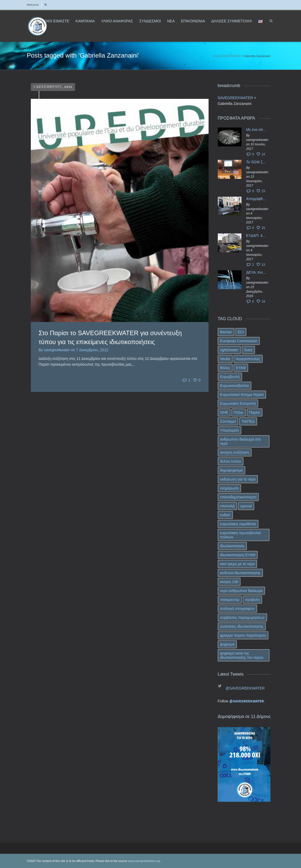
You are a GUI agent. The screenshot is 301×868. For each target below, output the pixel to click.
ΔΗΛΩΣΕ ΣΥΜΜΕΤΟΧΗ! (231, 21)
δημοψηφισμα (231, 470)
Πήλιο (239, 412)
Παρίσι (255, 412)
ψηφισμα (227, 644)
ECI (241, 332)
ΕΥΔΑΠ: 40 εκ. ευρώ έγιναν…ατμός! (257, 236)
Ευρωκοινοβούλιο (235, 386)
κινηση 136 (229, 582)
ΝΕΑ (171, 21)
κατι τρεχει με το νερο (238, 564)
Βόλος (225, 368)
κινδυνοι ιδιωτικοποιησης (240, 573)
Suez (248, 350)
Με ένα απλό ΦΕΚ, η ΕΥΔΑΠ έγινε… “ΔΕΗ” (257, 130)
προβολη (253, 600)
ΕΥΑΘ (241, 368)
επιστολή (227, 506)
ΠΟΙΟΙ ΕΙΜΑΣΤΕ (56, 21)
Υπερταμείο (230, 430)
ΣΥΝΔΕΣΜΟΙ (150, 21)
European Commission (239, 341)
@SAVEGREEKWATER (245, 688)
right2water (229, 350)
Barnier (226, 332)
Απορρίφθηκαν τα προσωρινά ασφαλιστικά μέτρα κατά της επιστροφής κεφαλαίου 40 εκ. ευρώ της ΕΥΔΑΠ (257, 199)
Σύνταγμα (228, 421)
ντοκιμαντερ (230, 600)
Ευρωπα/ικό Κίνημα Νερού (242, 395)
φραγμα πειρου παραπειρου (243, 635)
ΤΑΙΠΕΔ (248, 421)
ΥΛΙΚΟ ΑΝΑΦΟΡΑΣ (117, 21)
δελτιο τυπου (231, 461)
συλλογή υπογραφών (238, 609)
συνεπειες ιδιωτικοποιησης (242, 626)
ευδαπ (225, 515)
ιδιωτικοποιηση (232, 546)
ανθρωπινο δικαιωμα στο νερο (241, 441)
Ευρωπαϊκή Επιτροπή (238, 404)
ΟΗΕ (224, 412)
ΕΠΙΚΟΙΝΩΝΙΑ (193, 21)
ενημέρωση (230, 488)
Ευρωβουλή (230, 377)
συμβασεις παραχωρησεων (242, 617)
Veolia (225, 359)
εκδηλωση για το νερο (238, 479)
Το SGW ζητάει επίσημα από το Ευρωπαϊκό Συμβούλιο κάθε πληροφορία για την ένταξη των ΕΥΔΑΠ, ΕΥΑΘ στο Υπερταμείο (257, 162)
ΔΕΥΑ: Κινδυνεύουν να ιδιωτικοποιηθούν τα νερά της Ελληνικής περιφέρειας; (257, 272)
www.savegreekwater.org (144, 861)
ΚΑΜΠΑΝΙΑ (85, 21)
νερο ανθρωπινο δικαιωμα (241, 591)
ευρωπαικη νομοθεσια (238, 524)
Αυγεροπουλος (248, 359)
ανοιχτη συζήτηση (235, 452)
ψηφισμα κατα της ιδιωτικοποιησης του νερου (242, 655)
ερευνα (246, 506)
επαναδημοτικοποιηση (238, 497)
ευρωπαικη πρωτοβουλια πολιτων (241, 535)
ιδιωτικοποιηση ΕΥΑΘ (238, 555)
